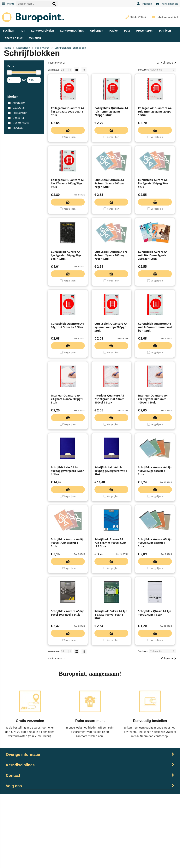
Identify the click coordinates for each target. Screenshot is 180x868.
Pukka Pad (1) (20, 113)
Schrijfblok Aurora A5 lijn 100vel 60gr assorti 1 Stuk (155, 608)
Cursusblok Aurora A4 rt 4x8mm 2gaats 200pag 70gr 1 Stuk (111, 283)
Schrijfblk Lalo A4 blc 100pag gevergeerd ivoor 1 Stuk (67, 527)
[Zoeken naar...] (54, 4)
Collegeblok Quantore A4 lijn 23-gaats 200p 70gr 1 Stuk (68, 121)
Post (127, 31)
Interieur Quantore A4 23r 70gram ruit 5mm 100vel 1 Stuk (153, 445)
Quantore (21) (21, 123)
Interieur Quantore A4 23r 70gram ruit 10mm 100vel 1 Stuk (109, 445)
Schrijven (165, 31)
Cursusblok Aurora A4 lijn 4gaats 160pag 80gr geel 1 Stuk (66, 283)
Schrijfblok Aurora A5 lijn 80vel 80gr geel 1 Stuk (68, 687)
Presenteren (144, 31)
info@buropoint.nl (167, 17)
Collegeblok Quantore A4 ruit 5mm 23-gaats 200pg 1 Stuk (155, 121)
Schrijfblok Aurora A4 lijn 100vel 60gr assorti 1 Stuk (155, 527)
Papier (114, 31)
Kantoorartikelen (43, 31)
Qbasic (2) (18, 118)
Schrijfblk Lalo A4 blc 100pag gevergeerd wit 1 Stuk (111, 527)
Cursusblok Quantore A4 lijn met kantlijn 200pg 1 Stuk (111, 364)
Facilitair (9, 31)
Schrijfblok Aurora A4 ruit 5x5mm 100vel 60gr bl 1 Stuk (110, 608)
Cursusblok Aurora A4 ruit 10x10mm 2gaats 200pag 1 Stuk (153, 283)
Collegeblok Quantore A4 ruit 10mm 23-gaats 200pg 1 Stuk (111, 121)
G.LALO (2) (19, 108)
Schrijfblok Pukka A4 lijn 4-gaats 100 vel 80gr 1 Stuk (111, 689)
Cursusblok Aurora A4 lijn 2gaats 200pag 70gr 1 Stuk (154, 202)
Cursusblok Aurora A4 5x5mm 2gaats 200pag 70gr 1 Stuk (109, 202)
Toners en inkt (13, 38)
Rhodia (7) (18, 128)
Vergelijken (69, 146)
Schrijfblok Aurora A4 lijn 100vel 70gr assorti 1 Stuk (68, 608)
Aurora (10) (19, 103)
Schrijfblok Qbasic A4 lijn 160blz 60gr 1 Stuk (155, 687)
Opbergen (97, 31)
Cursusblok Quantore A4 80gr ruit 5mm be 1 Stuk (67, 363)
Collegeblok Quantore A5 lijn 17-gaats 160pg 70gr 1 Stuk (68, 202)
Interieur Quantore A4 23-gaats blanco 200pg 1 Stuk (67, 445)
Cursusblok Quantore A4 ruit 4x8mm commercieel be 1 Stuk (155, 364)
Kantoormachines (72, 31)
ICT (23, 31)
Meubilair (35, 38)
